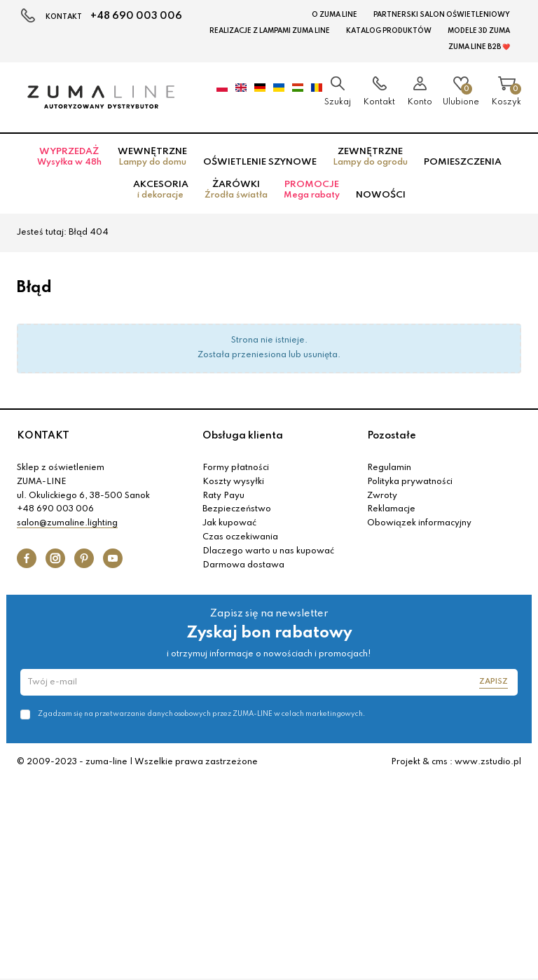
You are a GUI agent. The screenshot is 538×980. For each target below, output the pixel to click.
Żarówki (236, 190)
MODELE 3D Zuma (479, 31)
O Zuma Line (334, 15)
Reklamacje (391, 509)
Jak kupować (229, 523)
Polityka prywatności (410, 482)
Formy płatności (236, 468)
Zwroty (382, 496)
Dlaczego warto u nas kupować (268, 551)
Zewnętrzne (370, 157)
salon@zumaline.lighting (67, 523)
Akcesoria (161, 190)
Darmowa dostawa (243, 565)
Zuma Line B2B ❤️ (479, 47)
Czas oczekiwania (240, 537)
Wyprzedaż (69, 157)
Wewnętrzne (152, 157)
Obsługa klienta (243, 436)
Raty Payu (223, 496)
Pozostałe (392, 436)
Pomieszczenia (463, 162)
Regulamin (389, 468)
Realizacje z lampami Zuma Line (270, 31)
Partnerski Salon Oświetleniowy (442, 15)
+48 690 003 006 (136, 16)
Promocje (312, 190)
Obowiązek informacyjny (419, 523)
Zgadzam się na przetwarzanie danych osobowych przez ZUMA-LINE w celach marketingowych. (201, 714)
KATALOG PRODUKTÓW (389, 31)
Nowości (381, 195)
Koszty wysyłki (233, 482)
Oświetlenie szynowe (260, 162)
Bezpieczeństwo (237, 509)
